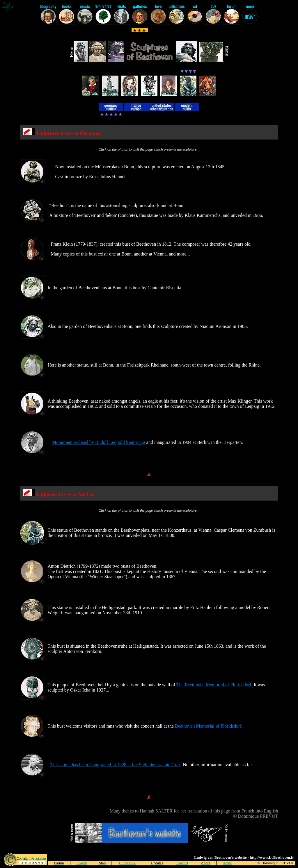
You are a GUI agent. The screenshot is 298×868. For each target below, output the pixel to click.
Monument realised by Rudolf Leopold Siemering (99, 442)
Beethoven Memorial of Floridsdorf (208, 726)
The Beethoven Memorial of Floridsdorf (214, 685)
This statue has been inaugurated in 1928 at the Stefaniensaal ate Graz (115, 765)
